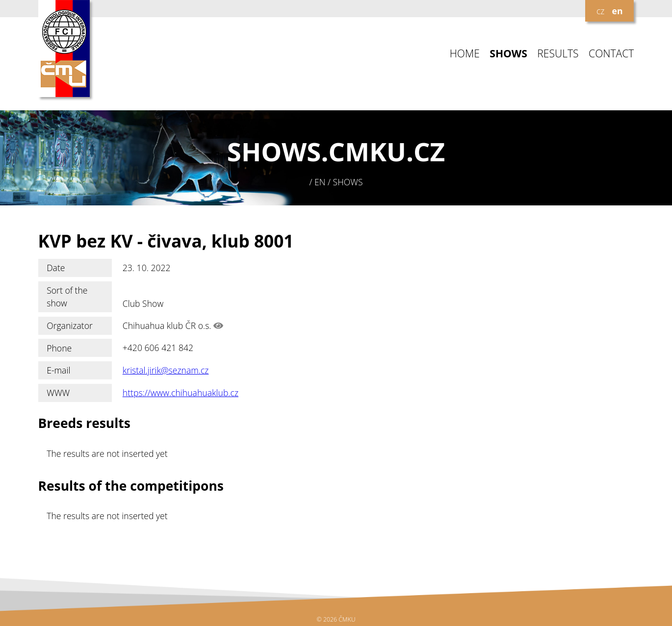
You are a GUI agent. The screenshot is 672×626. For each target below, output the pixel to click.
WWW (58, 393)
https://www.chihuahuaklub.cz (181, 393)
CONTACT (611, 54)
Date (56, 268)
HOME (465, 54)
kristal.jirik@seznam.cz (166, 370)
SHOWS (508, 54)
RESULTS (558, 54)
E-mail (58, 370)
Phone (59, 348)
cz (600, 11)
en (618, 11)
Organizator (70, 326)
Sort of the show (67, 297)
